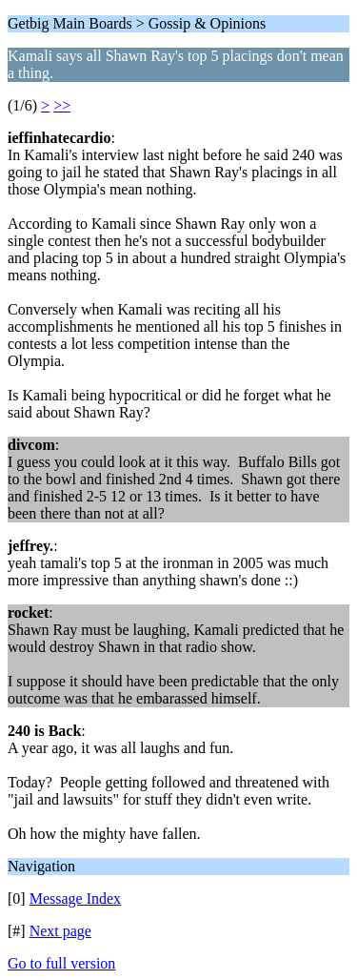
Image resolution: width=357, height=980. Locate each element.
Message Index (75, 898)
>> (62, 105)
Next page (60, 931)
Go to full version (61, 963)
